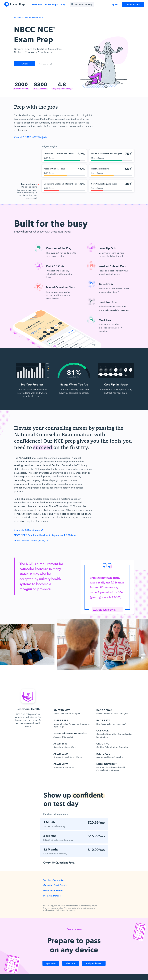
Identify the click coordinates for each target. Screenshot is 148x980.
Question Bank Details (55, 885)
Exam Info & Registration (27, 530)
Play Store (71, 963)
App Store (51, 963)
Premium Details (52, 896)
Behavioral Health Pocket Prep (28, 18)
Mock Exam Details (53, 890)
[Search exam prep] (82, 4)
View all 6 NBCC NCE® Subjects (31, 137)
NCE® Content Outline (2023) (30, 540)
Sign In (115, 4)
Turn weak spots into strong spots (29, 185)
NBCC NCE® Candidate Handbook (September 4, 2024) (44, 535)
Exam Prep (37, 4)
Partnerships (51, 4)
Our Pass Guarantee (54, 880)
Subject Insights (50, 146)
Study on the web (94, 963)
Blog (63, 4)
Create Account (133, 4)
